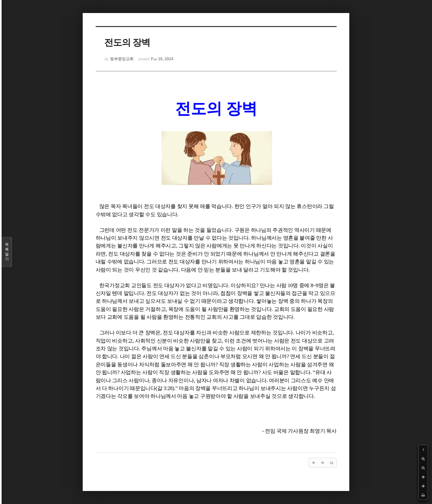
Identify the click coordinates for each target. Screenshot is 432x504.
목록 (7, 252)
